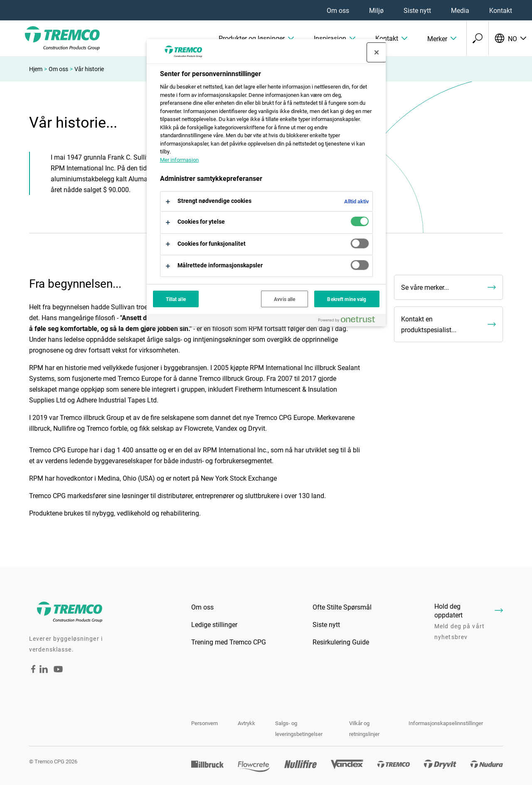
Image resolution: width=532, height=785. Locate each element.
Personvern (204, 723)
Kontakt (501, 10)
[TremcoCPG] (50, 38)
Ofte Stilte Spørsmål (342, 607)
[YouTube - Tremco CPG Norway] (58, 675)
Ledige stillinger (214, 624)
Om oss (338, 10)
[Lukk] (377, 52)
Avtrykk (246, 723)
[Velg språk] (510, 38)
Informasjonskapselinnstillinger (446, 723)
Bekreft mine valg (347, 299)
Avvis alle (284, 299)
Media (460, 10)
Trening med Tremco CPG (229, 642)
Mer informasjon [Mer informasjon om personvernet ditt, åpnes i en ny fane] (179, 160)
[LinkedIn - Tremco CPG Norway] (44, 670)
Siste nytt (417, 10)
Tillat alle (176, 299)
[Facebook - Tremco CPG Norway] (33, 670)
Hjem (36, 69)
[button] (256, 38)
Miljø (376, 10)
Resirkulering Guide (341, 642)
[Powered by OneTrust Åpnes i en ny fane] (350, 321)
